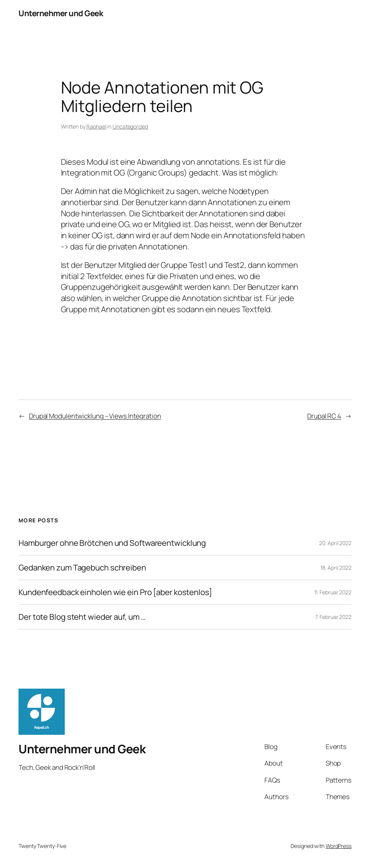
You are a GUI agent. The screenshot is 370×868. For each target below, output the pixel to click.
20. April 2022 (335, 543)
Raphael (96, 126)
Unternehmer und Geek (61, 13)
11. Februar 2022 (333, 592)
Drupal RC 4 (324, 416)
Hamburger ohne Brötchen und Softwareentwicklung (112, 543)
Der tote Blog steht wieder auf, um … (82, 617)
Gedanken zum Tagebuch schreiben (82, 568)
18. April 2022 (336, 568)
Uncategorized (130, 126)
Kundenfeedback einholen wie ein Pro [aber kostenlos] (115, 592)
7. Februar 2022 (334, 617)
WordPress (339, 846)
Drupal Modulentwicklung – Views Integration (95, 416)
